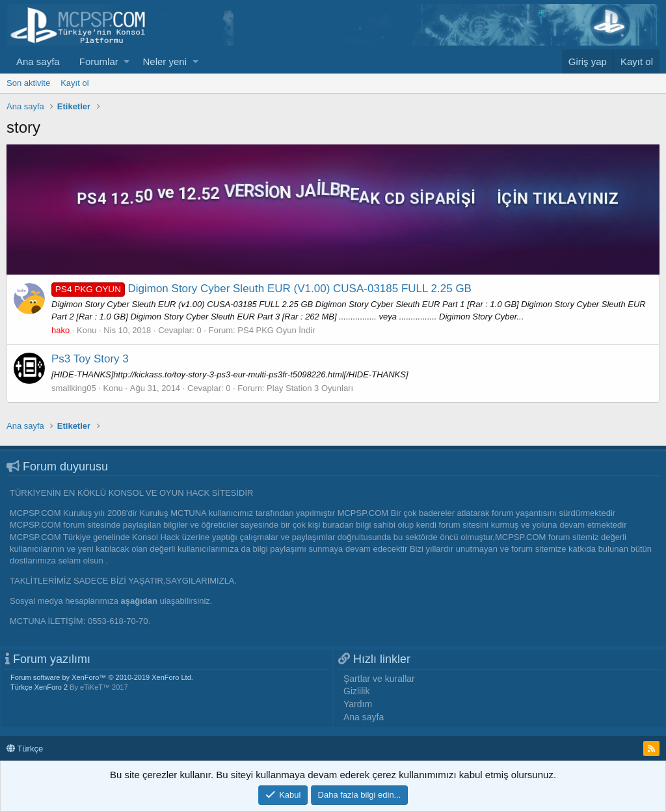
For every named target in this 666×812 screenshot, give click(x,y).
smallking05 (74, 388)
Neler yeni (165, 61)
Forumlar (99, 61)
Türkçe (25, 749)
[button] (127, 61)
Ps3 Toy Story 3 (90, 359)
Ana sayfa (38, 61)
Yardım (358, 704)
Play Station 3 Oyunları (310, 388)
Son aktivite (28, 83)
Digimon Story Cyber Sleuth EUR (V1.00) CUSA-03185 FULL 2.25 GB (261, 289)
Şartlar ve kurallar (379, 679)
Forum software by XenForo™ (102, 677)
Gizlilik (356, 691)
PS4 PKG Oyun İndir (276, 330)
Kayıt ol (74, 83)
